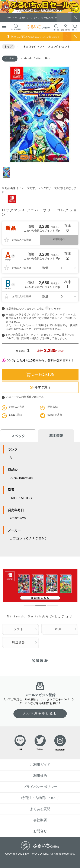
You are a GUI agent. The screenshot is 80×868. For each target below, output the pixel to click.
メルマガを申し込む (40, 714)
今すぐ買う (40, 387)
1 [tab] (8, 172)
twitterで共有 (55, 415)
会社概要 (40, 820)
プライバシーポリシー (40, 787)
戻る (12, 58)
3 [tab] (49, 608)
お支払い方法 (17, 407)
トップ (8, 47)
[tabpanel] (40, 115)
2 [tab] (38, 608)
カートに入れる (40, 375)
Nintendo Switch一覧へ (35, 58)
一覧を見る (64, 17)
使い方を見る (67, 37)
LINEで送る (16, 415)
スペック (18, 436)
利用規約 (40, 776)
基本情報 (56, 436)
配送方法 (53, 407)
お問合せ (40, 831)
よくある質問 (40, 809)
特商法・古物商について (40, 798)
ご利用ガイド (40, 765)
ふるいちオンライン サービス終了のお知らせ (37, 17)
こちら (41, 397)
